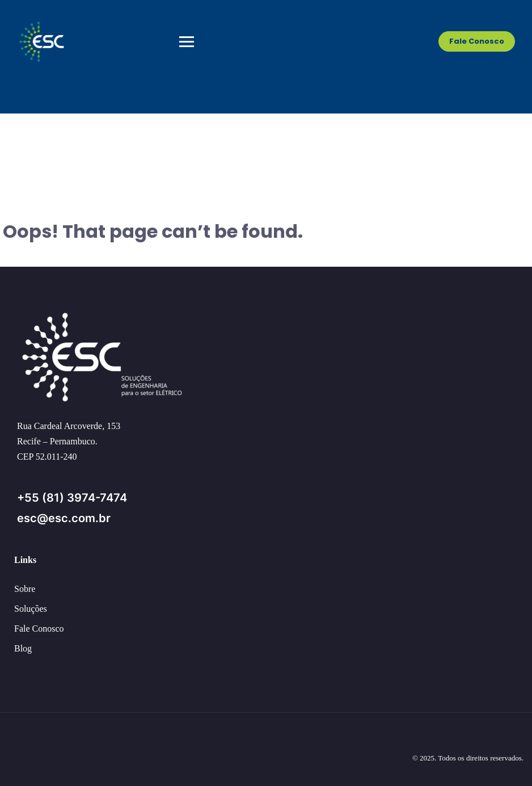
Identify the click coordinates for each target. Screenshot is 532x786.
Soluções (31, 609)
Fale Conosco (477, 41)
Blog (23, 648)
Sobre (25, 589)
